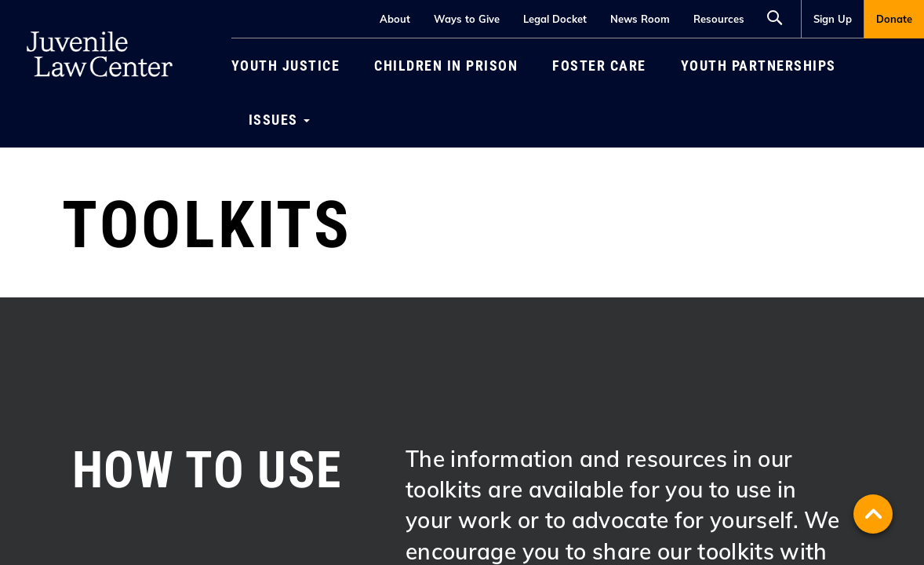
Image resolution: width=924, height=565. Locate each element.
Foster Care (599, 66)
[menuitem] (832, 19)
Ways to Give (467, 19)
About (395, 19)
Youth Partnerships (758, 66)
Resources (719, 19)
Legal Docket (555, 19)
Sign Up (833, 19)
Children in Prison (446, 66)
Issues (280, 120)
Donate (894, 19)
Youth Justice (286, 66)
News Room (640, 19)
